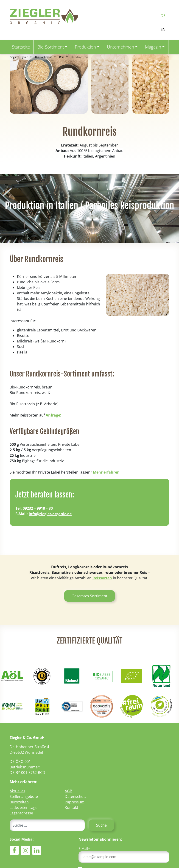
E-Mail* (84, 849)
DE (163, 16)
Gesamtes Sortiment (89, 596)
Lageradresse (21, 813)
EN (163, 29)
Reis (62, 57)
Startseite (21, 47)
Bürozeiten (19, 802)
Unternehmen (120, 47)
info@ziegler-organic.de (50, 514)
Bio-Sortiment (51, 47)
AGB (68, 791)
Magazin (153, 47)
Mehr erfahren (106, 472)
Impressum (75, 802)
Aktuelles (17, 791)
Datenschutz (76, 796)
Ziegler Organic (19, 57)
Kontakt (71, 808)
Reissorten (102, 578)
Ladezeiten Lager (24, 808)
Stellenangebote (24, 796)
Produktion (85, 47)
